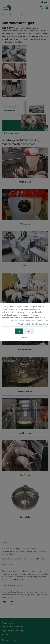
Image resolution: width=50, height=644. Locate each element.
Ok (19, 331)
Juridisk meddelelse (40, 324)
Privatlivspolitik (24, 324)
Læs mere (25, 337)
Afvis (29, 331)
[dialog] (25, 322)
